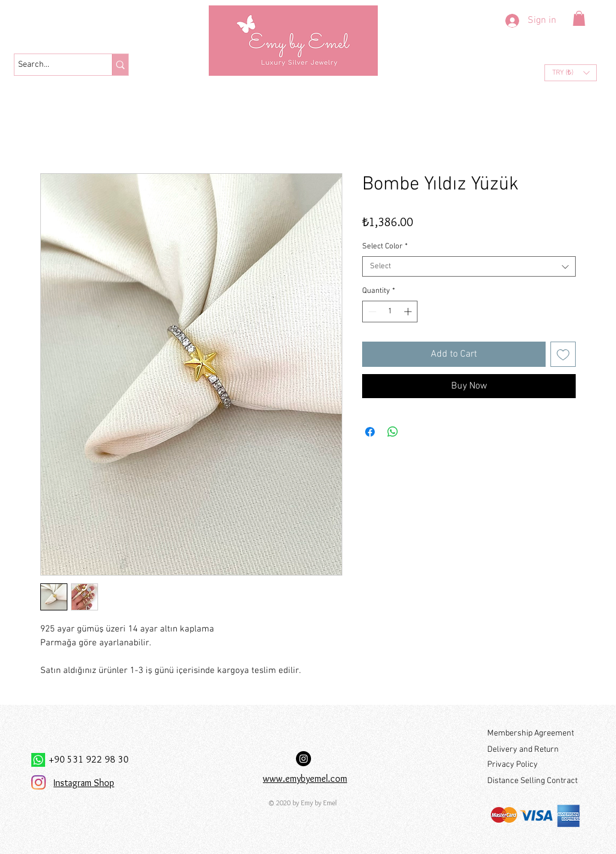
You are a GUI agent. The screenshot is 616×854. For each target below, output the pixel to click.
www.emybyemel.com (305, 779)
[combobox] (469, 266)
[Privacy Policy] (534, 765)
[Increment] (409, 312)
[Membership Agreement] (534, 734)
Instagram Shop (84, 783)
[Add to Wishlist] (563, 354)
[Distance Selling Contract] (534, 782)
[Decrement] (371, 312)
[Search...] (52, 65)
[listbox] (571, 73)
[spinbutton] (390, 312)
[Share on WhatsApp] (393, 432)
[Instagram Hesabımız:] (303, 759)
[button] (579, 18)
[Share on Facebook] (370, 432)
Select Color (385, 247)
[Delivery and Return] (534, 750)
